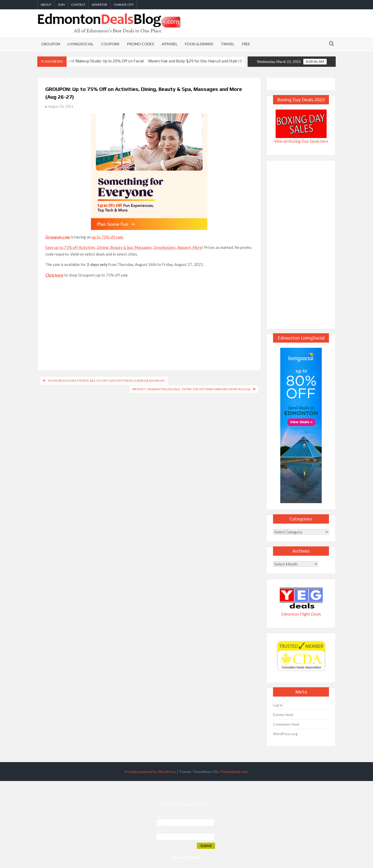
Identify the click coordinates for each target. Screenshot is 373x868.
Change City (124, 5)
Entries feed (283, 715)
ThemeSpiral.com (234, 772)
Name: (161, 817)
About (46, 5)
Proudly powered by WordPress (150, 772)
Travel (228, 44)
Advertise (100, 5)
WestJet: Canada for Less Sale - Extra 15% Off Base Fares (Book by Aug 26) (191, 389)
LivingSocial (81, 44)
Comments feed (286, 724)
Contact (78, 5)
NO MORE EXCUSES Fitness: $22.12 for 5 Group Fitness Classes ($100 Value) (107, 381)
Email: (161, 831)
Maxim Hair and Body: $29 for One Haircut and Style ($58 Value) (210, 61)
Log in (278, 705)
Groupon (51, 44)
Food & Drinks (199, 44)
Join (61, 5)
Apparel (170, 44)
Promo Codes (141, 44)
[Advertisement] (149, 319)
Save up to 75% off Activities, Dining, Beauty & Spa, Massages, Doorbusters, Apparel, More (124, 247)
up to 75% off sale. (108, 237)
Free (246, 44)
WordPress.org (285, 734)
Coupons (110, 44)
